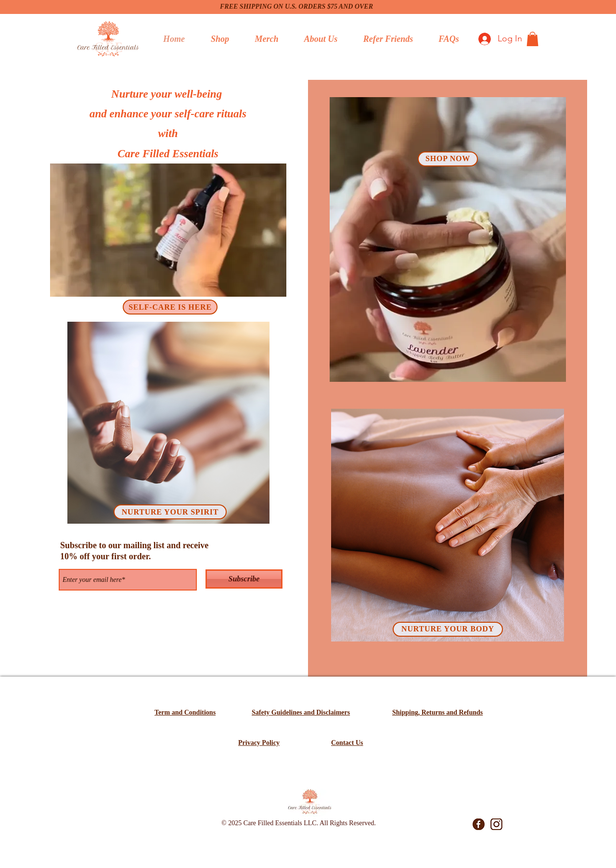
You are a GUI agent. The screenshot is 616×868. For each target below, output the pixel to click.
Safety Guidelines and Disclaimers (301, 712)
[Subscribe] (244, 579)
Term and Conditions (185, 712)
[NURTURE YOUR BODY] (448, 629)
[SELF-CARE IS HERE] (170, 307)
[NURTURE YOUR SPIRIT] (170, 512)
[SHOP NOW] (448, 159)
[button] (533, 39)
